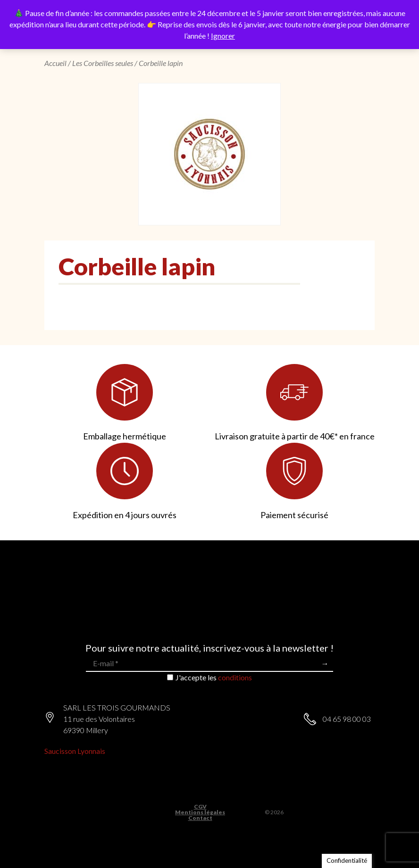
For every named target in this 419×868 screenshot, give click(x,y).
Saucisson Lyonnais (75, 751)
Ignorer (223, 36)
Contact (200, 818)
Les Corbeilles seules (103, 63)
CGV (200, 807)
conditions (235, 677)
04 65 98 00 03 (347, 719)
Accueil (55, 63)
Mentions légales (200, 812)
